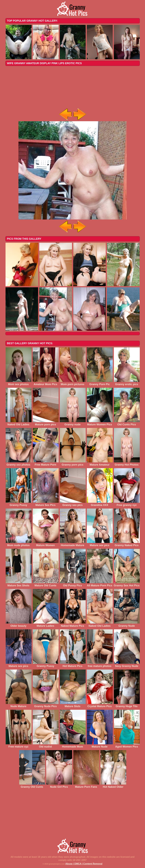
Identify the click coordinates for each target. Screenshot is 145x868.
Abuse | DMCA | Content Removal (84, 864)
